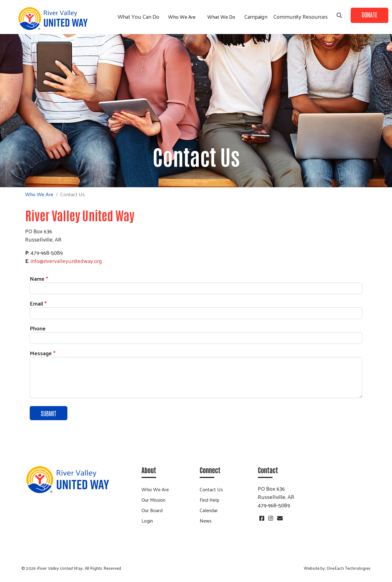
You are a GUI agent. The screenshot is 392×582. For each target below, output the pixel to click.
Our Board (152, 510)
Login (147, 521)
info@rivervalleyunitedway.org (66, 261)
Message (41, 353)
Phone (38, 328)
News (206, 521)
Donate (369, 14)
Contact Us (211, 489)
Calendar (209, 510)
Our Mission (153, 500)
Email (36, 303)
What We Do (221, 17)
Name (37, 278)
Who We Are (182, 17)
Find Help (209, 500)
